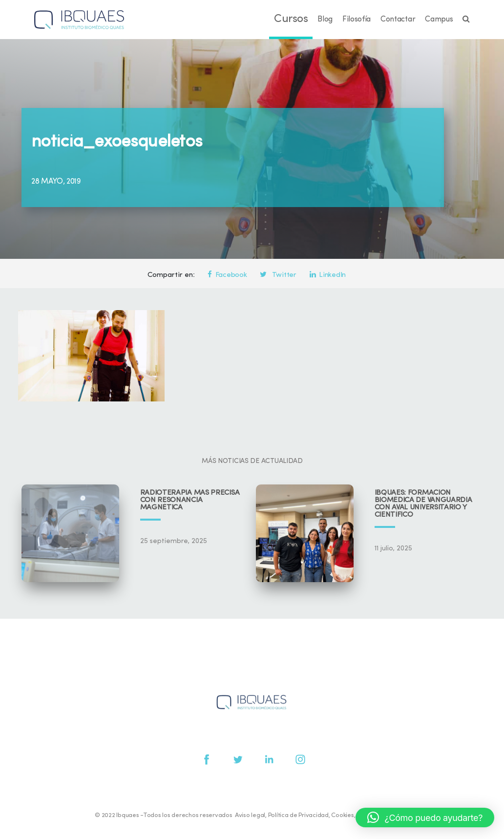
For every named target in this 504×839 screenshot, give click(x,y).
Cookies (342, 815)
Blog (325, 20)
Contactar (398, 20)
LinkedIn (328, 275)
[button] (425, 818)
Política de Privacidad (298, 815)
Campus (439, 20)
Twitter (278, 275)
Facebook (227, 275)
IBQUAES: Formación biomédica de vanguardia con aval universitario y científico (423, 504)
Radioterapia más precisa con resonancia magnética (190, 500)
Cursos (291, 19)
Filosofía (357, 20)
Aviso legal (250, 815)
